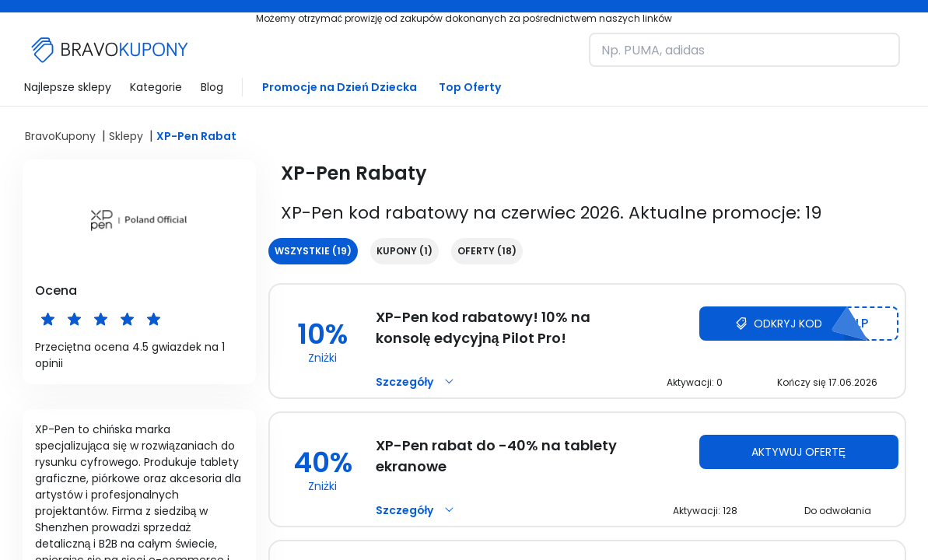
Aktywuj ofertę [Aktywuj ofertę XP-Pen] (798, 452)
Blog (212, 87)
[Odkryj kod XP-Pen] (799, 324)
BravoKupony (60, 136)
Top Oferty (470, 87)
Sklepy (126, 136)
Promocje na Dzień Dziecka (340, 87)
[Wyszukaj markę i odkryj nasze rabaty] (744, 50)
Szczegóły (417, 382)
